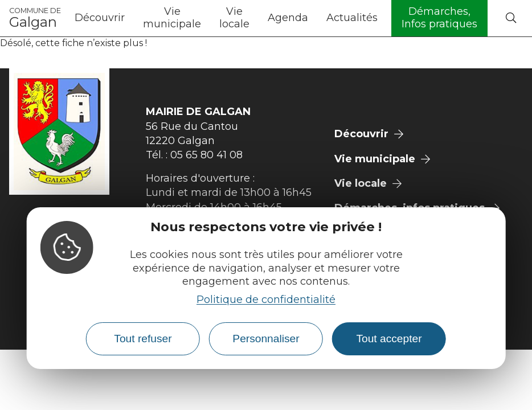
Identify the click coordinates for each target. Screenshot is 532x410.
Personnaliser (266, 339)
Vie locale (234, 18)
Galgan (35, 18)
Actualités (352, 18)
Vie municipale (172, 18)
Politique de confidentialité (266, 300)
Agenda (288, 18)
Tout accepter (389, 339)
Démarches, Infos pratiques (439, 18)
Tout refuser (143, 339)
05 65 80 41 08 (206, 155)
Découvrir (100, 18)
